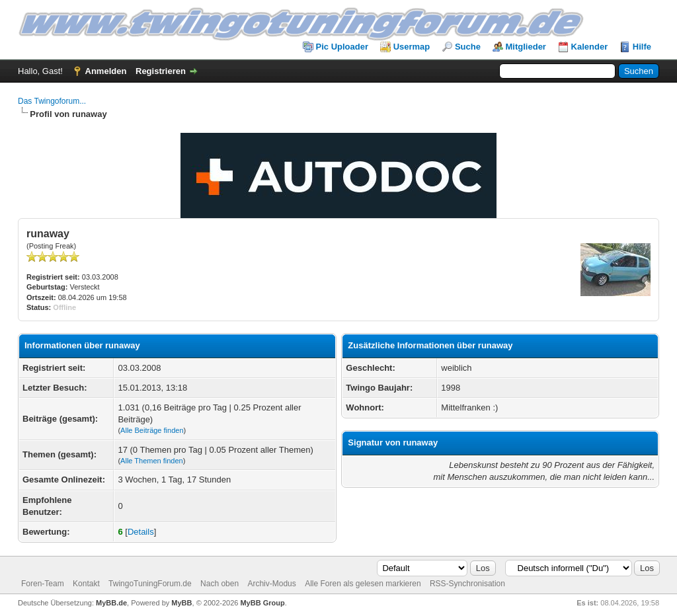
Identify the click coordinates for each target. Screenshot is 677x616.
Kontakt (86, 584)
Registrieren (161, 71)
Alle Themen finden (152, 461)
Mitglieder (526, 47)
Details (141, 532)
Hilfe (642, 47)
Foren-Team (43, 584)
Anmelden (106, 71)
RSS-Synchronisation (467, 584)
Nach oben (219, 584)
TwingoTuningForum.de (150, 584)
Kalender (590, 47)
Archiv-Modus (271, 584)
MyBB (181, 603)
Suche (468, 47)
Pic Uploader (342, 47)
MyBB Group (262, 603)
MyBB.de (111, 603)
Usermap (412, 47)
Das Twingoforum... (52, 101)
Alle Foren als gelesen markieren (363, 584)
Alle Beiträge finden (152, 430)
